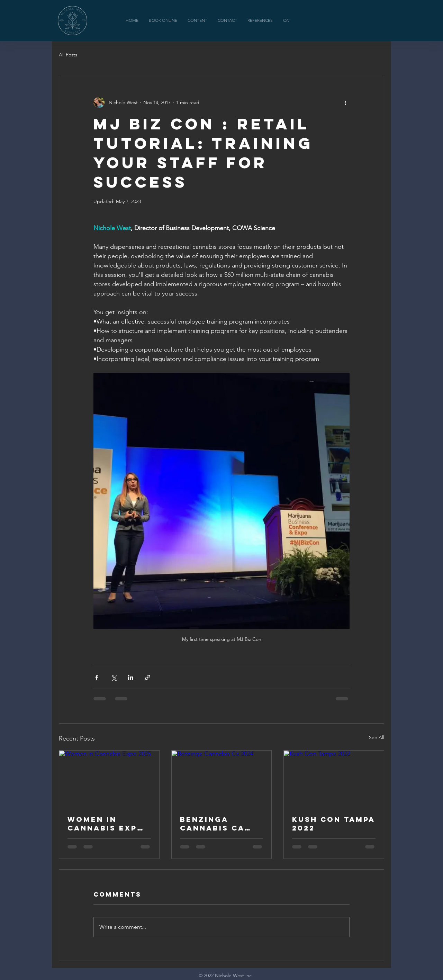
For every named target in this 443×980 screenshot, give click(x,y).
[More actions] (345, 102)
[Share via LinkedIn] (131, 677)
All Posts (68, 55)
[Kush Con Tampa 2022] (334, 779)
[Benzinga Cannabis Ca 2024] (222, 779)
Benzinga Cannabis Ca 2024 (212, 824)
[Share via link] (148, 677)
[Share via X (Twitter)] (114, 677)
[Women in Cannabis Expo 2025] (109, 779)
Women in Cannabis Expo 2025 (106, 824)
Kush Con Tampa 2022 (334, 824)
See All (377, 737)
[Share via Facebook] (97, 677)
